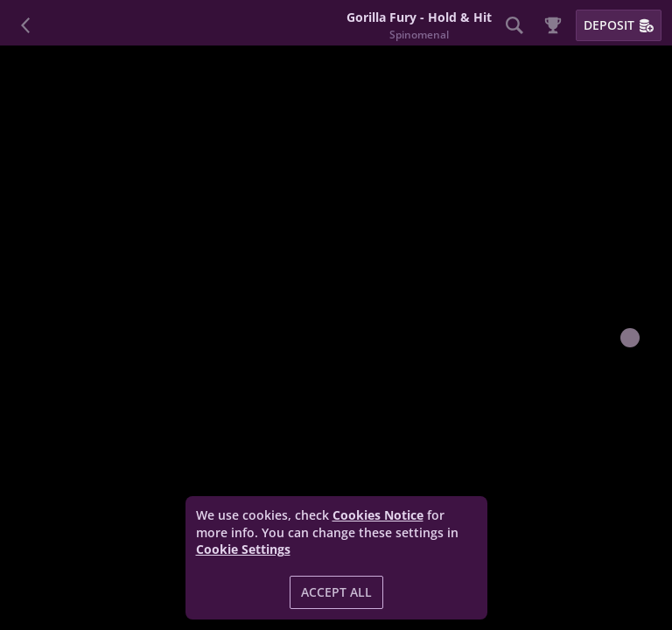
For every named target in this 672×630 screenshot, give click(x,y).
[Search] (514, 25)
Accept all (336, 592)
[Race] (553, 25)
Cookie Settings (243, 549)
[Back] (26, 25)
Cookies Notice (378, 515)
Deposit (619, 25)
